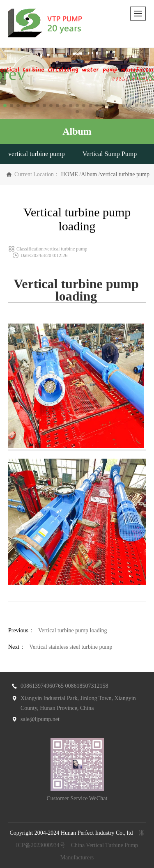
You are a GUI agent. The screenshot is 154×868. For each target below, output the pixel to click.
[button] (5, 106)
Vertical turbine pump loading (73, 630)
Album (89, 174)
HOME (70, 174)
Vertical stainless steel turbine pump (71, 647)
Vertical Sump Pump (110, 154)
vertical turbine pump (37, 154)
